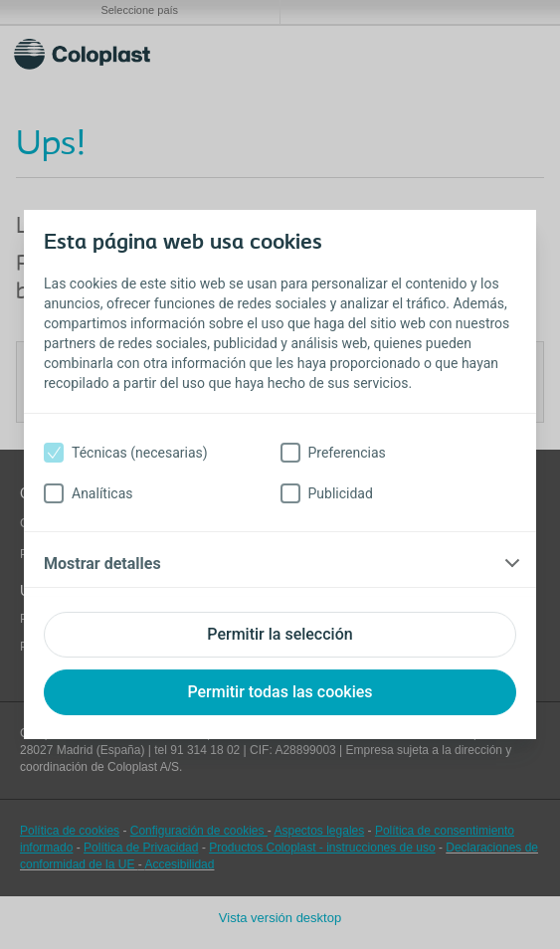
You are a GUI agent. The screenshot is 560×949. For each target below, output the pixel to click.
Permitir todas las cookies (280, 692)
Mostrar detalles (102, 564)
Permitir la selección (280, 634)
